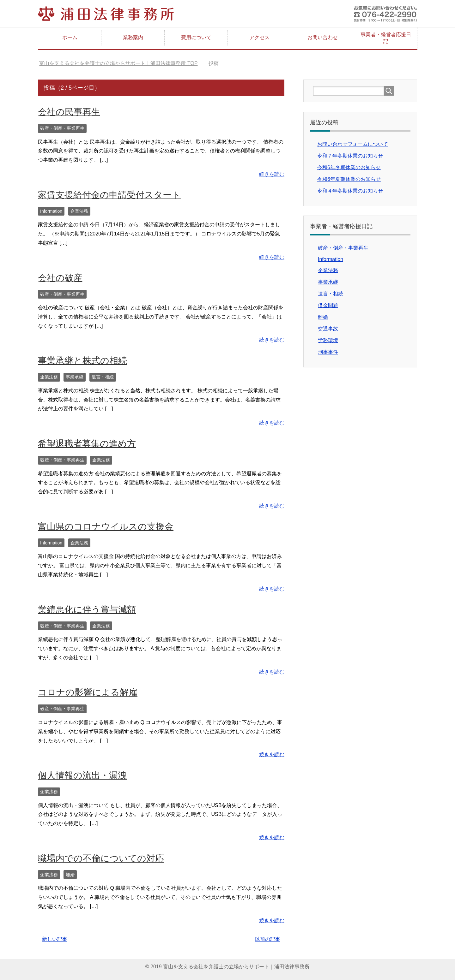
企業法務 (79, 211)
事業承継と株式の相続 (82, 361)
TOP (118, 63)
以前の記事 (268, 939)
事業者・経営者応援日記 (386, 38)
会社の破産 (60, 278)
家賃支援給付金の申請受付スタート (109, 195)
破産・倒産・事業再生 (62, 128)
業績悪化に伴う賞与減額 (87, 610)
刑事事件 (328, 352)
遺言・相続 (103, 377)
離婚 (70, 875)
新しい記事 (55, 939)
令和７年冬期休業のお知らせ (350, 156)
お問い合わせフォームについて (353, 144)
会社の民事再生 (69, 112)
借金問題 (328, 305)
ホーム (70, 37)
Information (51, 211)
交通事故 (328, 329)
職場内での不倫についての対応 (101, 858)
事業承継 (75, 377)
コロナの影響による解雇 (88, 692)
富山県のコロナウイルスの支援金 (106, 527)
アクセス (259, 37)
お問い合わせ (323, 37)
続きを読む (272, 174)
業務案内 (133, 37)
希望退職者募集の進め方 (87, 444)
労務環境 (328, 340)
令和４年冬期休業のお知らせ (350, 191)
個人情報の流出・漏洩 (82, 775)
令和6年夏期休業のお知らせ (349, 179)
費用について (196, 37)
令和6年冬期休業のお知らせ (349, 167)
